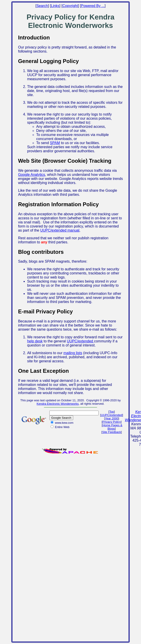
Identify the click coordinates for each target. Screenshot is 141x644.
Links (55, 6)
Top (112, 412)
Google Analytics (32, 175)
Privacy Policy (112, 422)
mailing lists (73, 353)
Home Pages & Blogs (112, 427)
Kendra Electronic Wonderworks (58, 404)
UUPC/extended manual (60, 230)
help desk (35, 341)
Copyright (70, 6)
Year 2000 (112, 418)
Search (42, 6)
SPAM (55, 143)
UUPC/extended (80, 341)
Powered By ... (93, 6)
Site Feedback (112, 432)
